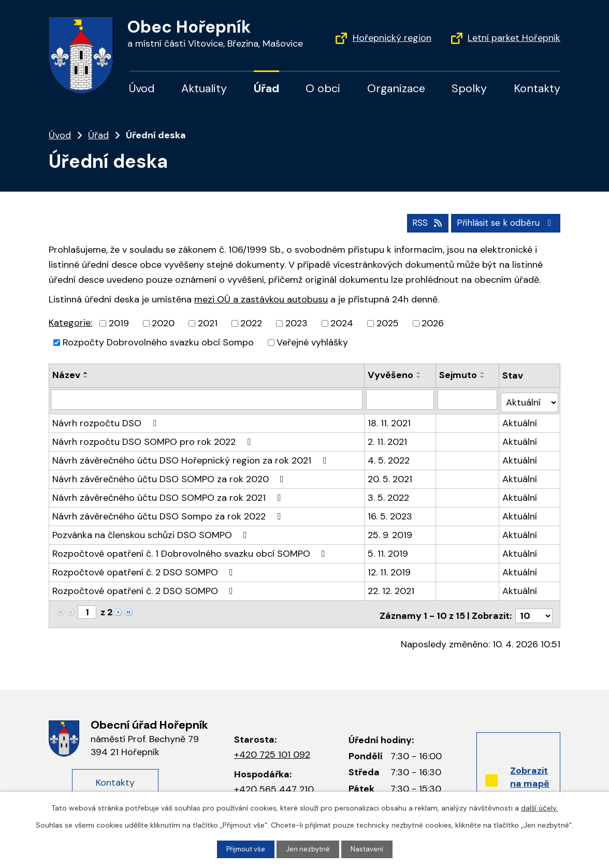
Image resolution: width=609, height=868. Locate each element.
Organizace (396, 89)
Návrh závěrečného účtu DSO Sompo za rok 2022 (169, 512)
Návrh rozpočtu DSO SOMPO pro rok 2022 (154, 438)
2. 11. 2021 (388, 438)
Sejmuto (459, 374)
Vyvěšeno (391, 374)
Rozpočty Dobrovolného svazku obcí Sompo (158, 342)
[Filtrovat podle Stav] (530, 398)
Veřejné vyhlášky (312, 342)
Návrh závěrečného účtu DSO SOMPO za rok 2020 (170, 475)
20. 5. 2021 (390, 475)
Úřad (266, 89)
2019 (119, 323)
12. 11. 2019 (390, 568)
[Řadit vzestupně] (86, 372)
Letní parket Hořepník (514, 38)
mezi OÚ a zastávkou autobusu (261, 298)
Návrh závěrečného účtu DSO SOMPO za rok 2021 (169, 494)
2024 (342, 323)
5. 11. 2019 (388, 549)
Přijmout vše (245, 849)
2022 (251, 323)
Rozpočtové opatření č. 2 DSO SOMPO (145, 568)
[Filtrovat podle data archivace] (468, 398)
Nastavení (369, 849)
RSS (419, 222)
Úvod (142, 89)
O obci (323, 89)
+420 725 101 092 (272, 747)
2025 (388, 323)
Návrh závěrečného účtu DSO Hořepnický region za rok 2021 (191, 456)
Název (66, 374)
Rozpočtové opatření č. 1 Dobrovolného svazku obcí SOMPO (191, 549)
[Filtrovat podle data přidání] (401, 398)
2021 (208, 323)
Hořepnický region (392, 38)
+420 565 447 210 (274, 782)
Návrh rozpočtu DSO (106, 419)
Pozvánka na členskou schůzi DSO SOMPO (152, 531)
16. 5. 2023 (390, 512)
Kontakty (537, 89)
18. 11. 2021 (390, 419)
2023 (296, 323)
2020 (163, 323)
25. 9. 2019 (390, 531)
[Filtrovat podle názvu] (207, 398)
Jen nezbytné (309, 849)
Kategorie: (70, 322)
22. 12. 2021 (392, 587)
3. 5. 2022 (389, 494)
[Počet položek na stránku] (534, 609)
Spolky (469, 89)
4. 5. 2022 (389, 456)
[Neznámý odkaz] (118, 607)
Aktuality (204, 89)
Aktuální (520, 419)
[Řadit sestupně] (86, 377)
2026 (433, 323)
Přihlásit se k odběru (503, 222)
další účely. (539, 807)
